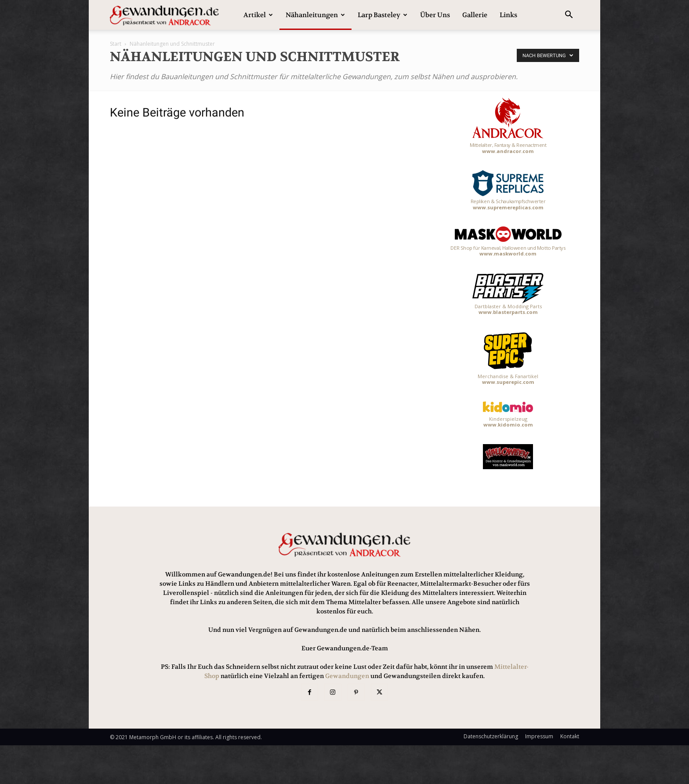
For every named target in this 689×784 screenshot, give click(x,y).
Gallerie (475, 15)
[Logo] (164, 15)
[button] (569, 16)
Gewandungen (347, 676)
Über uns (435, 15)
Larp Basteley (383, 15)
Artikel (258, 15)
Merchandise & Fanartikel (508, 358)
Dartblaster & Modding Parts (508, 294)
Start (116, 44)
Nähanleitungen (315, 15)
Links (508, 15)
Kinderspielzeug (508, 415)
